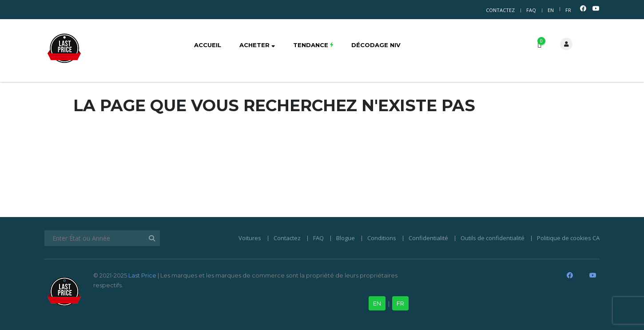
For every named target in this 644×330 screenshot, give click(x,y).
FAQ (531, 10)
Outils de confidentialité (493, 238)
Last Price (142, 275)
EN (551, 10)
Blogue (346, 238)
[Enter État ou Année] (102, 238)
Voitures (250, 238)
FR (568, 10)
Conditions (382, 238)
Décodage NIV (376, 45)
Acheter (257, 45)
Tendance (313, 45)
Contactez (500, 10)
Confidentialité (428, 238)
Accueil (208, 45)
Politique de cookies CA (568, 238)
